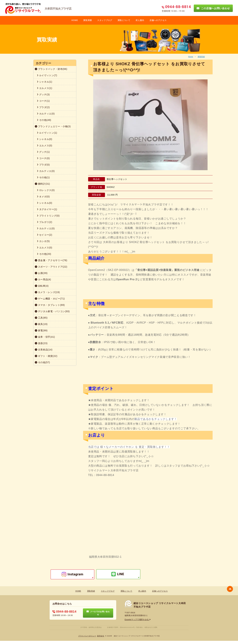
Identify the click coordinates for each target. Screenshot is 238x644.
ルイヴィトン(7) (47, 75)
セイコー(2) (45, 235)
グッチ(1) (43, 152)
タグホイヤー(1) (47, 209)
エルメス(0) (45, 146)
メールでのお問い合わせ (98, 613)
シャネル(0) (45, 139)
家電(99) (41, 330)
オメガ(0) (43, 197)
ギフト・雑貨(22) (46, 356)
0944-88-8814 (64, 612)
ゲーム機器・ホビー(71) (50, 299)
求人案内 (140, 20)
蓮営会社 (101, 636)
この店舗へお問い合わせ (213, 8)
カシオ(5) (43, 241)
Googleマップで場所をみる (138, 619)
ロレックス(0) (46, 190)
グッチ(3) (43, 94)
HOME (75, 20)
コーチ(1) (43, 101)
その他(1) (43, 177)
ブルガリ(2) (45, 222)
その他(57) (42, 362)
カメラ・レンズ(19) (47, 292)
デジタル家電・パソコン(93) (52, 311)
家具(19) (41, 324)
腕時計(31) (42, 184)
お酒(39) (41, 273)
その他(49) (44, 120)
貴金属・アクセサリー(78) (51, 260)
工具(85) (41, 318)
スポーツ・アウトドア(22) (51, 267)
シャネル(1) (45, 82)
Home (191, 57)
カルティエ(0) (46, 114)
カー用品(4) (43, 279)
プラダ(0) (43, 165)
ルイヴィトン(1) (47, 133)
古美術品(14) (44, 350)
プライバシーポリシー (87, 636)
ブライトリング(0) (48, 216)
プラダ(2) (43, 107)
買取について (124, 20)
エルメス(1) (45, 88)
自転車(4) (42, 286)
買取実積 (88, 20)
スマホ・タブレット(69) (50, 305)
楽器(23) (41, 343)
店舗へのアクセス (158, 20)
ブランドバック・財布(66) (51, 69)
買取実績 (201, 57)
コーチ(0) (43, 158)
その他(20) (44, 254)
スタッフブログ (105, 20)
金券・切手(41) (45, 337)
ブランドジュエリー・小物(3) (53, 126)
